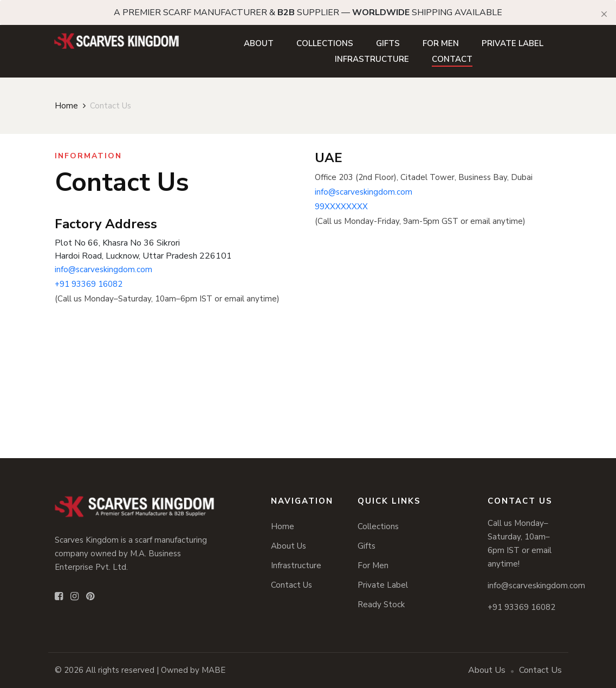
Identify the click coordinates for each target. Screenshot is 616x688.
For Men (441, 43)
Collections (325, 43)
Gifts (388, 43)
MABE (213, 670)
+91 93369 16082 (89, 284)
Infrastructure (372, 59)
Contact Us (291, 585)
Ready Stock (381, 605)
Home (66, 106)
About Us (288, 546)
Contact (452, 59)
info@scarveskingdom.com (103, 269)
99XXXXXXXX (341, 207)
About (259, 43)
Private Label (513, 43)
